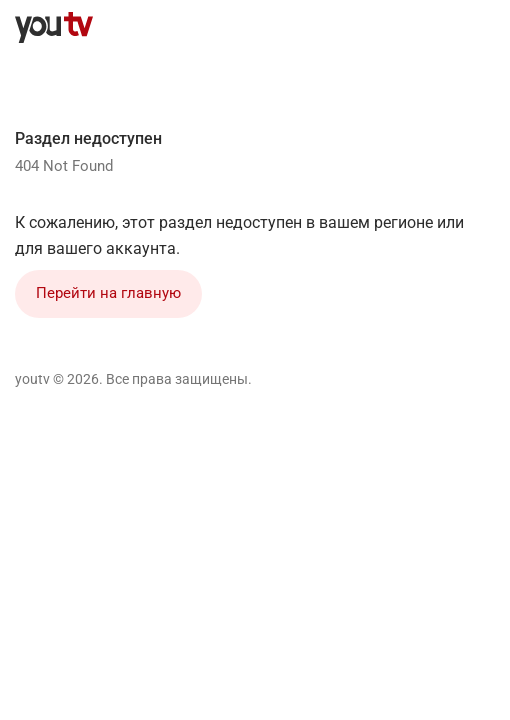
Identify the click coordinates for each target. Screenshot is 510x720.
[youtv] (54, 28)
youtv (32, 379)
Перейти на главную (108, 293)
